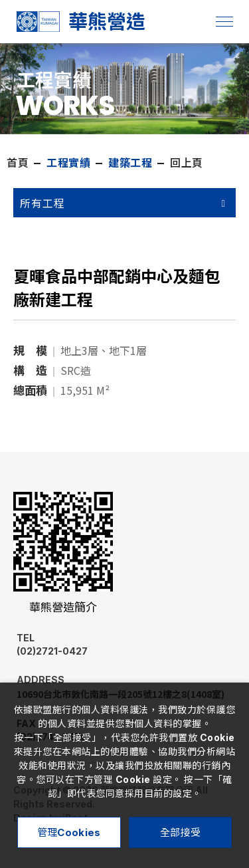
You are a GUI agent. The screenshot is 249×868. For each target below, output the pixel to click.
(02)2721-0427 (89, 644)
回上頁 (187, 163)
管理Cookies (69, 832)
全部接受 (180, 832)
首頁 (18, 163)
